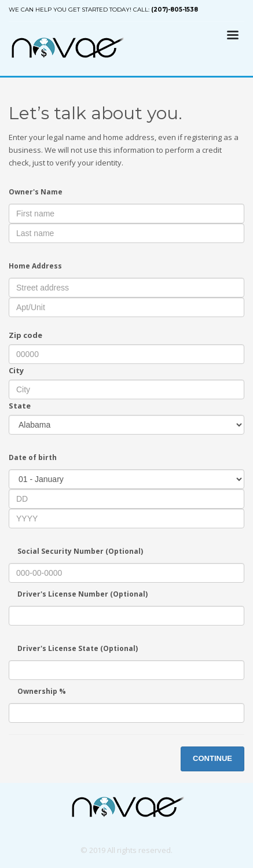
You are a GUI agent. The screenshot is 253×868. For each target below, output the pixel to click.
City (16, 370)
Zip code (25, 335)
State (20, 406)
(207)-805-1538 (175, 10)
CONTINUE (212, 758)
